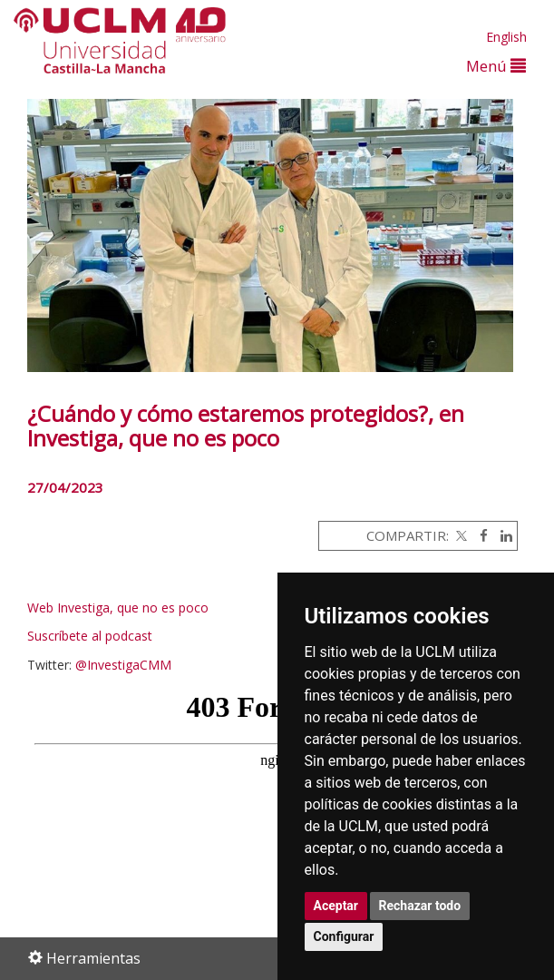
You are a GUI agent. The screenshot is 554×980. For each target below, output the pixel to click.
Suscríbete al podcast (90, 636)
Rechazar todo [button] (420, 906)
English (506, 37)
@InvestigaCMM (123, 665)
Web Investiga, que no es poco (120, 608)
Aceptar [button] (336, 906)
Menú (496, 66)
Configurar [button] (344, 936)
